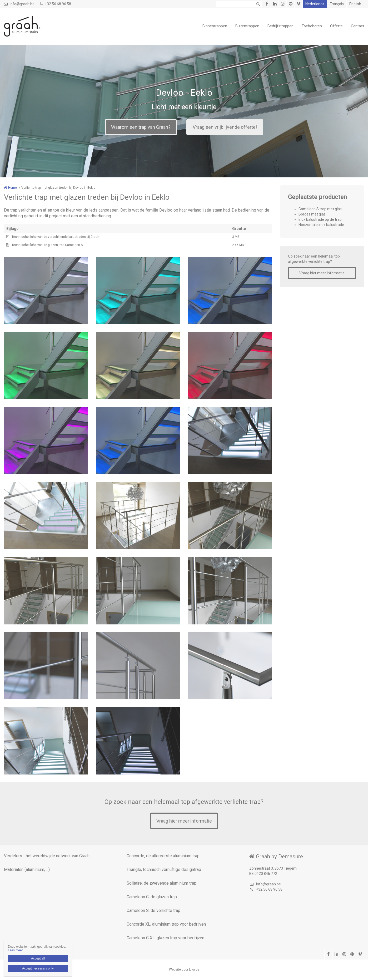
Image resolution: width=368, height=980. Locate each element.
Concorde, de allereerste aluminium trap (163, 856)
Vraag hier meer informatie (322, 273)
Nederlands (315, 4)
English (355, 4)
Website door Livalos (184, 969)
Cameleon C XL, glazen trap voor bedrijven (165, 938)
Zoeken (258, 4)
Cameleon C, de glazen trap (152, 897)
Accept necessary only (38, 968)
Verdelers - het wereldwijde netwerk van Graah (47, 856)
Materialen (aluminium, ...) (27, 869)
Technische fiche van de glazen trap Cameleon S (47, 245)
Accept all (38, 958)
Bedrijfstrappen (280, 26)
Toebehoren (312, 26)
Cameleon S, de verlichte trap (153, 910)
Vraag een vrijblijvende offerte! (225, 127)
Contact (357, 26)
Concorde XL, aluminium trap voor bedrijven (166, 924)
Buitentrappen (247, 26)
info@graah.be (19, 4)
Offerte (336, 26)
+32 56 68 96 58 (55, 4)
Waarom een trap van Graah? (141, 127)
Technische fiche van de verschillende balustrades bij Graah (55, 237)
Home (13, 188)
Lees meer (15, 950)
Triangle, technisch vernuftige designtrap (164, 869)
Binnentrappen (215, 26)
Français (337, 4)
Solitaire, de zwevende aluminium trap (161, 883)
